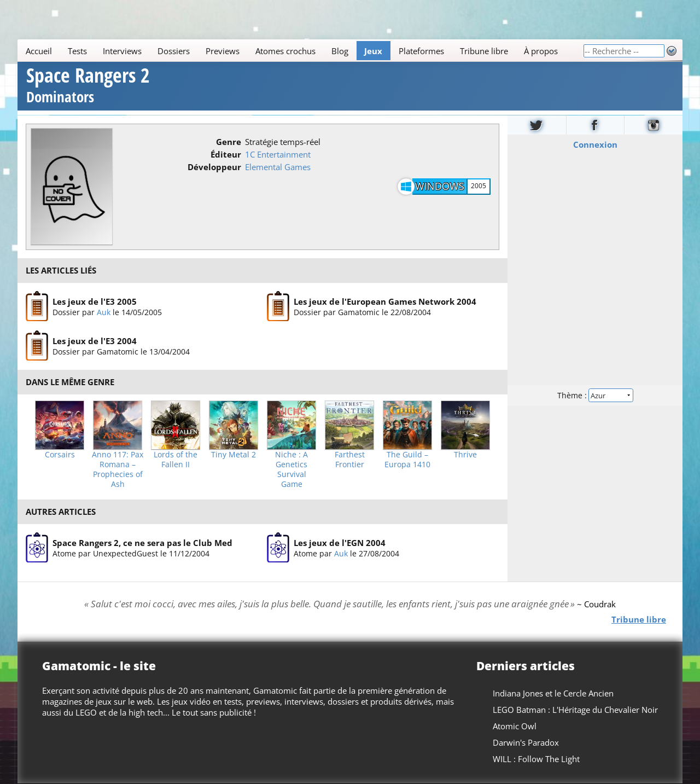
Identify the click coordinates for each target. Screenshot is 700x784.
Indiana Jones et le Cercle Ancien (553, 693)
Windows (440, 186)
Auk (104, 312)
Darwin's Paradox (526, 742)
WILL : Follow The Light (536, 759)
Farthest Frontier (350, 460)
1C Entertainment (278, 154)
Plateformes (421, 51)
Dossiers (174, 51)
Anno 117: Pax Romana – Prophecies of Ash (118, 469)
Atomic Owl (515, 726)
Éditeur (226, 154)
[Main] (300, 51)
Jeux (373, 51)
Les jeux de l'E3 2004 (95, 341)
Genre (229, 142)
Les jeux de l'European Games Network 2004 (385, 301)
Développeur (214, 167)
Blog (340, 51)
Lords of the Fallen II (176, 460)
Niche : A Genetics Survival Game (291, 469)
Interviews (122, 51)
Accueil (39, 51)
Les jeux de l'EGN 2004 (340, 543)
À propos (541, 51)
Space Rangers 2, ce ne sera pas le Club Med (142, 543)
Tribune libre (484, 51)
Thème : (595, 395)
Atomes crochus (285, 51)
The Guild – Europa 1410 (407, 460)
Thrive (465, 455)
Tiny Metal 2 (234, 455)
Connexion (595, 144)
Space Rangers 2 (88, 87)
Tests (77, 51)
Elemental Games (278, 167)
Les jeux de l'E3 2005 (95, 301)
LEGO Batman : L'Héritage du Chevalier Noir (575, 710)
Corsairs (60, 455)
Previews (223, 51)
